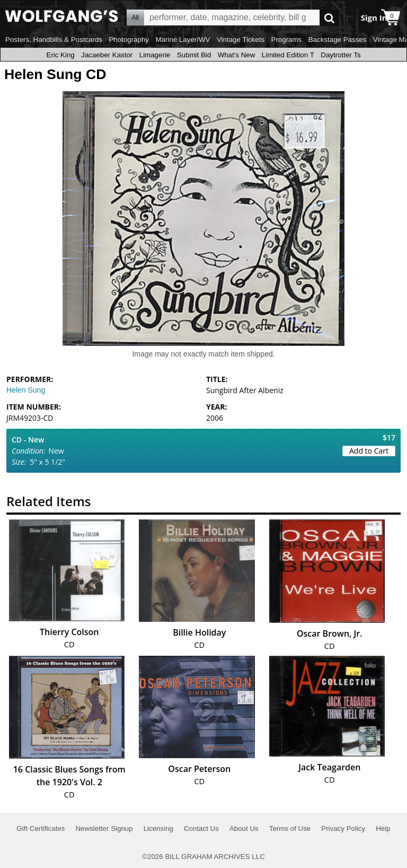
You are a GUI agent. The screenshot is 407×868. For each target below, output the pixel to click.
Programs (287, 40)
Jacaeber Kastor (107, 55)
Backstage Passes (338, 40)
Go (329, 18)
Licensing (158, 828)
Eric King (60, 55)
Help (383, 828)
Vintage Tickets (241, 40)
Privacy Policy (343, 828)
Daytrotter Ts (340, 55)
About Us (244, 828)
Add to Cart (369, 451)
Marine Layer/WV (183, 40)
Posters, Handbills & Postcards (54, 40)
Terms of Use (290, 828)
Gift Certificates (41, 828)
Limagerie (155, 55)
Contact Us (201, 828)
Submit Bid (194, 55)
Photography (129, 40)
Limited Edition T (288, 55)
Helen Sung (26, 390)
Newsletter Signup (104, 828)
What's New (237, 55)
